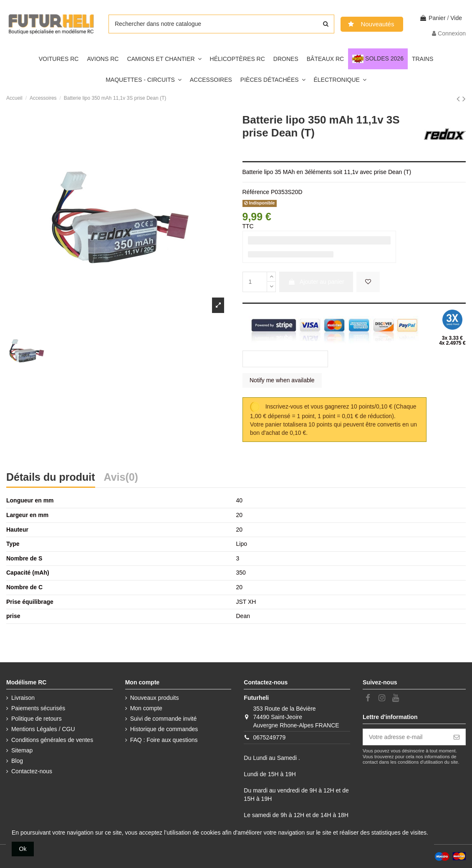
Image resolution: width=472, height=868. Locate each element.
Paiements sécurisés (38, 708)
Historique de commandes (164, 729)
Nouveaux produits (155, 698)
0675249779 (269, 737)
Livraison (23, 698)
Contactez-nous (32, 771)
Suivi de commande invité (164, 719)
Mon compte (146, 708)
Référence (256, 192)
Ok (23, 849)
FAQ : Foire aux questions (164, 740)
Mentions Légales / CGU (43, 729)
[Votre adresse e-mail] (405, 737)
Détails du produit (51, 478)
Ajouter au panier (316, 282)
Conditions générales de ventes (52, 740)
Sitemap (22, 750)
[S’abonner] (457, 737)
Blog (17, 761)
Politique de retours (37, 719)
